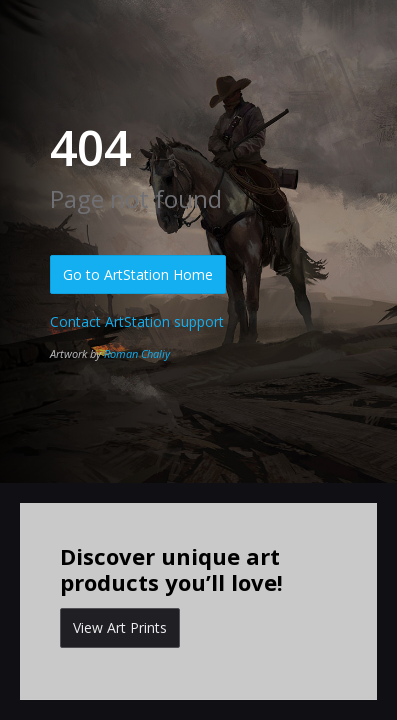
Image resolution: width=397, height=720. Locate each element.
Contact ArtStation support (137, 321)
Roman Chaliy (137, 353)
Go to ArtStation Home (138, 274)
